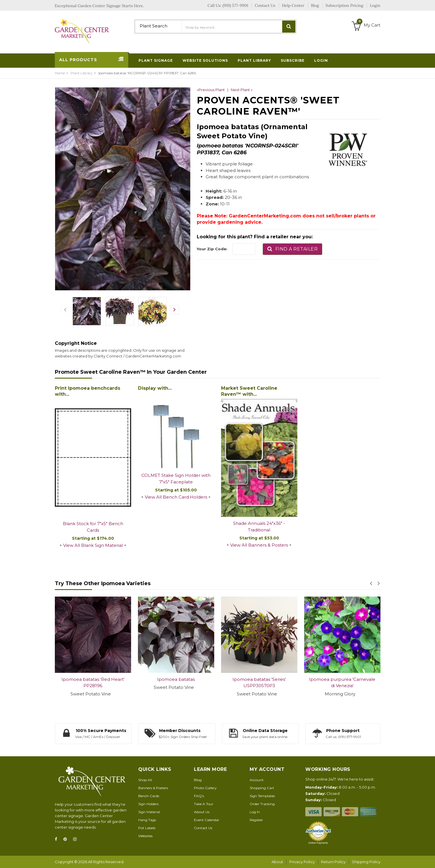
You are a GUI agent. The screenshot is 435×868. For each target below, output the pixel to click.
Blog (198, 780)
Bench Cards (149, 796)
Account (257, 780)
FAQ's (199, 796)
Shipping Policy (366, 862)
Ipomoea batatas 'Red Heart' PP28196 (93, 683)
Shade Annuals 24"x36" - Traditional (259, 527)
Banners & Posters (153, 788)
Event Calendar (207, 820)
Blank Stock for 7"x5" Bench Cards (93, 527)
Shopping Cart (262, 788)
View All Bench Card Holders (176, 497)
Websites (145, 836)
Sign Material (149, 812)
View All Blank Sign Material (93, 545)
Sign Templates (262, 796)
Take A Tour (204, 804)
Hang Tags (147, 820)
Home (60, 73)
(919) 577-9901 (235, 5)
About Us (202, 812)
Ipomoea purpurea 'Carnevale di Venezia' (342, 683)
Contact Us (203, 828)
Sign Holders (148, 804)
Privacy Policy (302, 862)
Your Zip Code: (212, 249)
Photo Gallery (205, 788)
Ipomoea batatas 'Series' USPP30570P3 (259, 683)
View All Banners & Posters (259, 545)
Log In (255, 812)
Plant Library (82, 73)
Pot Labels (147, 828)
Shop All (145, 780)
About (277, 862)
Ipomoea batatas (176, 679)
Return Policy (333, 862)
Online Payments (318, 843)
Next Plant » (242, 90)
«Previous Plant (211, 90)
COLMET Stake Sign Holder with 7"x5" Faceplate (176, 479)
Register (256, 820)
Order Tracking (262, 804)
